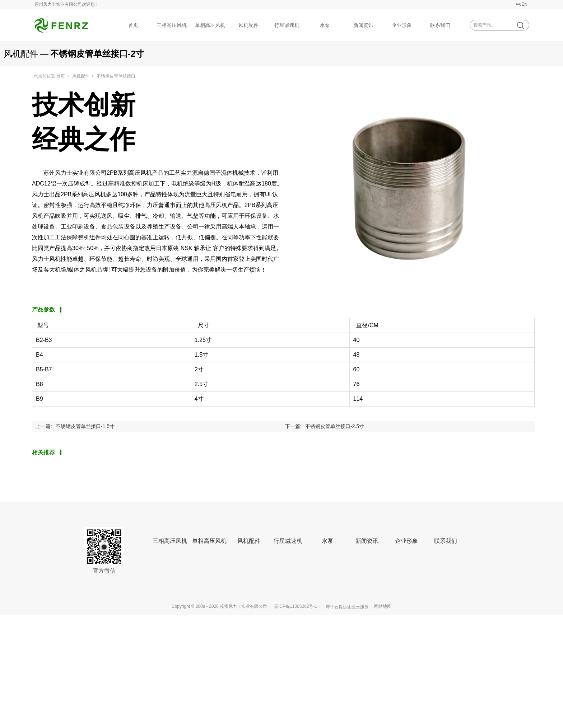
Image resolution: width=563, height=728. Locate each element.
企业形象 (402, 25)
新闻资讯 (363, 25)
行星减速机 (287, 25)
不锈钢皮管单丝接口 (116, 76)
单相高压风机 (210, 25)
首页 (133, 25)
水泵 (325, 25)
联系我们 (440, 25)
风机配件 (248, 25)
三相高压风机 (172, 25)
